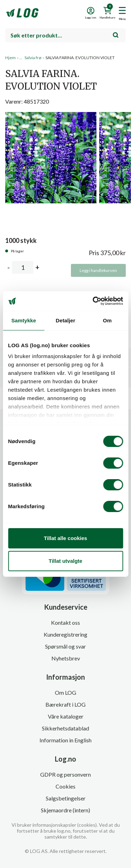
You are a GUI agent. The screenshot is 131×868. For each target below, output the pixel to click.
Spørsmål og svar (65, 646)
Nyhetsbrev (66, 658)
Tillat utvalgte (65, 561)
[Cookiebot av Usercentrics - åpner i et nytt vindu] (93, 301)
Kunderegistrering (65, 634)
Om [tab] (107, 320)
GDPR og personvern (65, 774)
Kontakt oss (65, 622)
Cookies (65, 786)
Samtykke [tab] (24, 320)
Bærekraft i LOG (65, 704)
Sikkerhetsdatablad (65, 728)
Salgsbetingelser (66, 798)
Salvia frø (33, 58)
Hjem (10, 58)
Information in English (65, 740)
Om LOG (65, 692)
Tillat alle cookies (66, 538)
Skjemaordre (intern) (65, 810)
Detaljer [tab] (66, 320)
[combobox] (65, 35)
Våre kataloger (66, 716)
